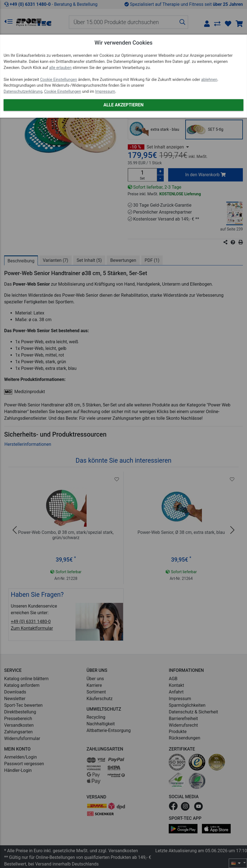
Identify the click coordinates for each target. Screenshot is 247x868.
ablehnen (209, 80)
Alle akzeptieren (123, 105)
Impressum (105, 92)
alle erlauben (60, 68)
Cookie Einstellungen (59, 80)
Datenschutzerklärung (23, 92)
